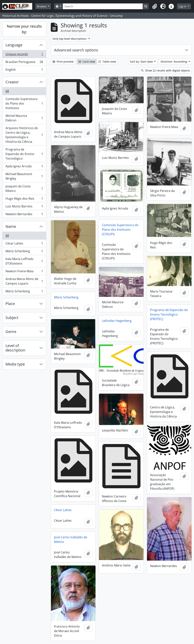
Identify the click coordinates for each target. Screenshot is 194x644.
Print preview (63, 62)
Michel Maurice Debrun (24, 118)
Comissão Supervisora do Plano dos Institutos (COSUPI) (120, 230)
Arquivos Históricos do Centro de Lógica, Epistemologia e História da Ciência (24, 135)
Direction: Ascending (174, 62)
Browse (42, 6)
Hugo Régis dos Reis (24, 199)
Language (14, 45)
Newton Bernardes (24, 215)
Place (10, 304)
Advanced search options (76, 50)
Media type (15, 364)
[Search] (103, 6)
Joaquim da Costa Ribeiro (24, 189)
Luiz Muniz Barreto (24, 207)
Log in (183, 6)
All (7, 91)
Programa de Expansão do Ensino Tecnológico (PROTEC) (169, 314)
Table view (107, 62)
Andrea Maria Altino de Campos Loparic (24, 281)
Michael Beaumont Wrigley (24, 176)
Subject (12, 318)
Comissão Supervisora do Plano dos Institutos (24, 103)
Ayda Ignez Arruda (24, 167)
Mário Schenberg (24, 252)
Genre (11, 332)
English (24, 70)
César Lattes (24, 244)
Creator (12, 82)
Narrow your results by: (24, 29)
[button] (155, 6)
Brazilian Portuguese (24, 63)
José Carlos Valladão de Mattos (71, 539)
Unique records (24, 55)
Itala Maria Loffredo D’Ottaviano (24, 261)
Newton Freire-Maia (24, 272)
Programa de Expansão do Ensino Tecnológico (24, 154)
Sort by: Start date (142, 62)
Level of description (15, 348)
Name (11, 226)
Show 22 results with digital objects (165, 70)
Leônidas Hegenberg (117, 321)
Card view (87, 62)
